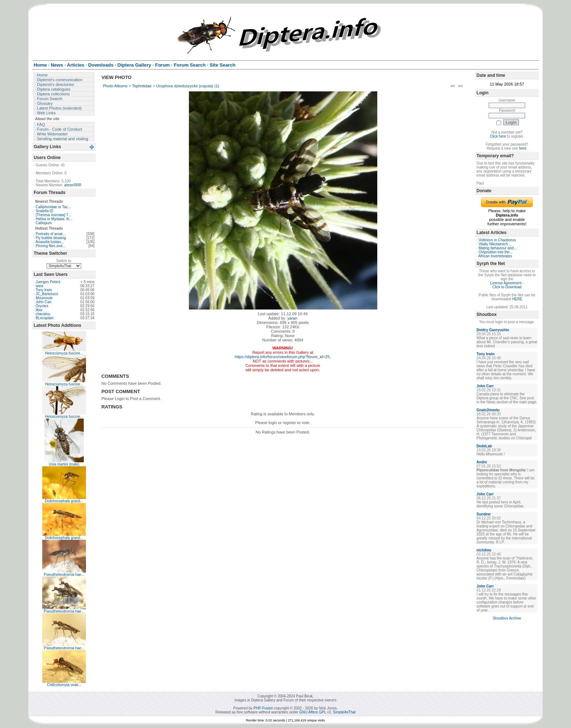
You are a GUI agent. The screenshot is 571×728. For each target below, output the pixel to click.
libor (39, 310)
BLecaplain (45, 318)
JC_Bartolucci (47, 294)
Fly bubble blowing (51, 238)
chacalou (43, 314)
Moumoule (44, 298)
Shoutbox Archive (507, 618)
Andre (482, 462)
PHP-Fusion (263, 708)
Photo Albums (115, 86)
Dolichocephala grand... (64, 501)
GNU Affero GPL (313, 712)
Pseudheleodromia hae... (64, 575)
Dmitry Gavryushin (493, 330)
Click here (498, 136)
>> (460, 86)
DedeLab (484, 446)
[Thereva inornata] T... (53, 215)
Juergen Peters (48, 282)
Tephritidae (142, 86)
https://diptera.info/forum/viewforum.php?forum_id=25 (282, 357)
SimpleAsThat (344, 712)
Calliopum (44, 223)
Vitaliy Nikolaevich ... (495, 244)
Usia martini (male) (64, 464)
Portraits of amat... (51, 234)
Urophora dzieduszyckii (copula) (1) (188, 86)
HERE (517, 299)
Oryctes (42, 306)
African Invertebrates (495, 256)
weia (40, 286)
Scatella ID (44, 211)
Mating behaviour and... (498, 248)
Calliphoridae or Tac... (53, 207)
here (523, 148)
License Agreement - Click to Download (507, 285)
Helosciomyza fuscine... (64, 353)
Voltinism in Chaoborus (497, 240)
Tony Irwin (44, 290)
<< (453, 86)
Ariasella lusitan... (50, 242)
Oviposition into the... (495, 252)
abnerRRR (73, 185)
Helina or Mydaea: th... (54, 219)
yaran (292, 318)
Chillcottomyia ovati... (64, 685)
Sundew (484, 514)
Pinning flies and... (51, 246)
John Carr (44, 302)
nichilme (484, 550)
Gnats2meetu (488, 410)
